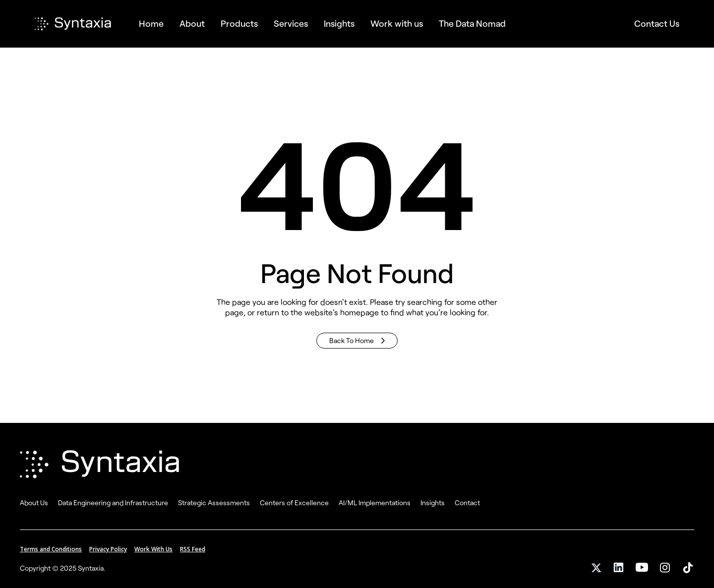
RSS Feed (193, 549)
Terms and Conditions (51, 549)
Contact (467, 502)
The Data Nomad (472, 23)
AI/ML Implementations (375, 502)
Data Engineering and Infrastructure (113, 502)
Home (151, 23)
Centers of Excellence (294, 502)
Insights (433, 502)
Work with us (397, 23)
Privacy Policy (108, 549)
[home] (83, 24)
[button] (239, 24)
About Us (34, 502)
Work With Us (153, 549)
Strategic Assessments (214, 502)
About (192, 23)
